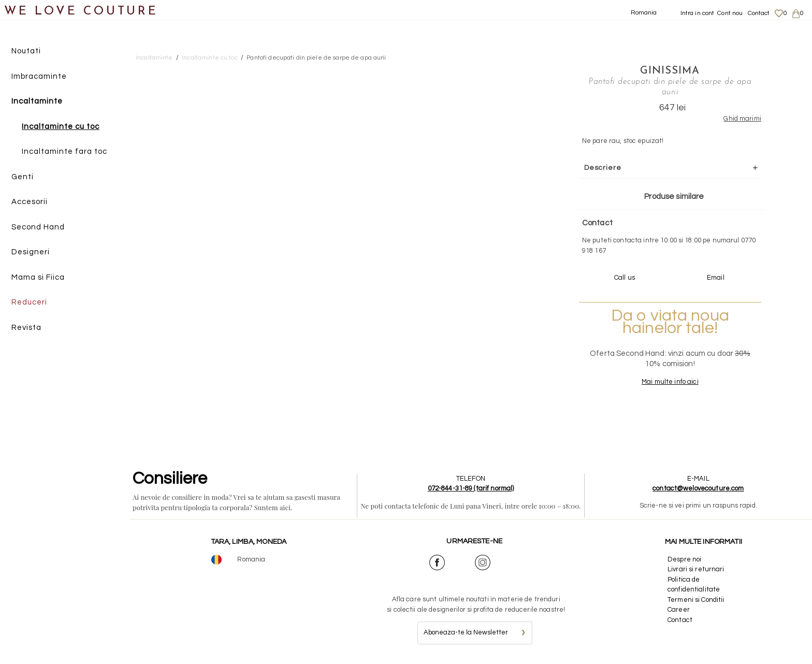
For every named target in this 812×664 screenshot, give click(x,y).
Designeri (31, 252)
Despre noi (684, 559)
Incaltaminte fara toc (64, 151)
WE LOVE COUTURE (81, 12)
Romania (644, 13)
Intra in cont (698, 13)
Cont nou (730, 13)
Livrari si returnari (696, 569)
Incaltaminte (37, 101)
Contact (759, 13)
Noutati (26, 51)
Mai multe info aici (670, 382)
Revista (26, 328)
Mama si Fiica (38, 277)
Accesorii (30, 202)
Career (679, 610)
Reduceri (29, 302)
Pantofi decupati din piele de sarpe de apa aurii (316, 58)
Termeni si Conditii (696, 600)
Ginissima (670, 71)
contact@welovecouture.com (698, 488)
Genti (23, 177)
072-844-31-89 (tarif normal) (471, 488)
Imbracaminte (39, 76)
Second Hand (38, 227)
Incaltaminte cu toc (61, 127)
